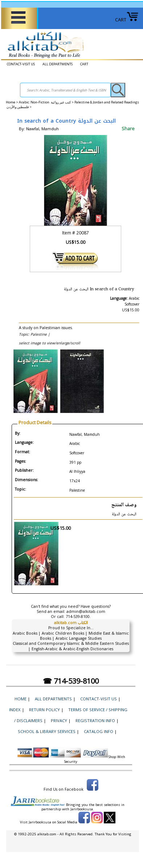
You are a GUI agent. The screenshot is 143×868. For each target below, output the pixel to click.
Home (11, 102)
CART (127, 20)
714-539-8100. (78, 617)
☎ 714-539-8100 (71, 681)
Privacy (59, 720)
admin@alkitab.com (86, 611)
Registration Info (95, 720)
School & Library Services (47, 731)
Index (15, 710)
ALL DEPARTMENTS (58, 64)
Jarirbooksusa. (82, 809)
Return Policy (44, 710)
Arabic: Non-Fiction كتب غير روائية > (47, 102)
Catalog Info (99, 731)
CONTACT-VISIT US (21, 64)
